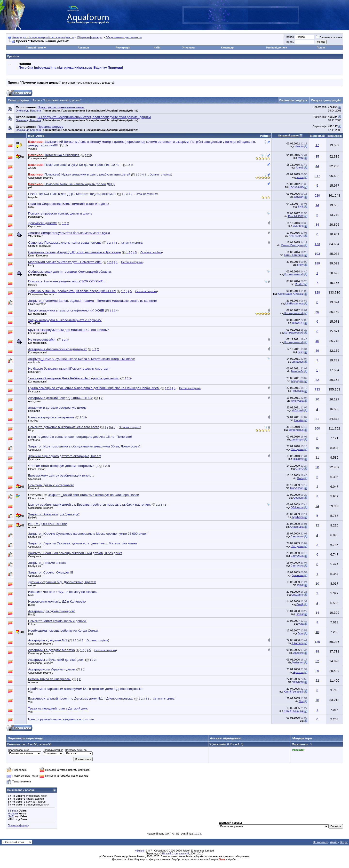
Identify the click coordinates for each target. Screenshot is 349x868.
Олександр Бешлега (28, 111)
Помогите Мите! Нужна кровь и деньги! (57, 621)
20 (317, 399)
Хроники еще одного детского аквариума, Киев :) (65, 456)
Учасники (188, 48)
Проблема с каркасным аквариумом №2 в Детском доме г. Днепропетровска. (86, 689)
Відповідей (317, 136)
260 (317, 428)
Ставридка (297, 527)
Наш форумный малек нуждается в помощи (61, 719)
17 (317, 145)
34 (317, 225)
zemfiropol (34, 440)
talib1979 (298, 459)
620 (317, 195)
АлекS (32, 168)
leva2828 (298, 226)
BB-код (12, 811)
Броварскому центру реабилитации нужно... (61, 475)
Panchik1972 (36, 217)
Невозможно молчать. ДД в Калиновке (57, 601)
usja (31, 634)
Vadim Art (298, 662)
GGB (301, 352)
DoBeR (32, 518)
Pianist (299, 614)
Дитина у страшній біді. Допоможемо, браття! (62, 582)
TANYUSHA (296, 187)
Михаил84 (34, 372)
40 (317, 341)
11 (317, 458)
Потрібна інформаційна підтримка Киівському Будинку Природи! (71, 68)
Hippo (32, 430)
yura (301, 624)
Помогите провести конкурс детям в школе (60, 213)
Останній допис (288, 135)
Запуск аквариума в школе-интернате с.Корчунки (65, 320)
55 (317, 312)
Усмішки (13, 813)
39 (317, 351)
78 (317, 700)
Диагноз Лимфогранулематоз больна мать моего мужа (69, 233)
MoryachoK (297, 488)
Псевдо (289, 37)
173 (317, 244)
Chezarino (297, 595)
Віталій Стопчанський (175, 853)
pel (30, 187)
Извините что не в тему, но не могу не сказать (63, 592)
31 (317, 419)
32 (317, 380)
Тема (31, 136)
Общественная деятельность (123, 37)
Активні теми (34, 48)
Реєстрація (123, 48)
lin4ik (31, 207)
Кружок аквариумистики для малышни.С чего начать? (68, 330)
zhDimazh (34, 411)
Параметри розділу (292, 100)
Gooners (298, 498)
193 (317, 254)
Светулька (35, 450)
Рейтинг (265, 136)
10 (317, 448)
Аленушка (34, 401)
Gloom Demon (37, 469)
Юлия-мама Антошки (41, 294)
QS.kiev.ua (35, 479)
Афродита (297, 381)
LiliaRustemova (37, 304)
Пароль (289, 42)
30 (317, 467)
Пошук (321, 48)
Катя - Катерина (38, 255)
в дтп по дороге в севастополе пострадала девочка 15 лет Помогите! (80, 437)
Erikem (32, 624)
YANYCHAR (35, 236)
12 (317, 525)
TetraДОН (34, 323)
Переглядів (334, 136)
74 (317, 506)
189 (317, 263)
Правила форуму (18, 825)
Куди (301, 158)
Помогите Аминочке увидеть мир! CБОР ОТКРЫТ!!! (67, 281)
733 (317, 389)
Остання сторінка (161, 175)
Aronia (32, 527)
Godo (300, 478)
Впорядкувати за (53, 750)
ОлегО (300, 469)
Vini (301, 701)
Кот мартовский (38, 158)
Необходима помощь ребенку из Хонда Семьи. (63, 631)
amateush (34, 362)
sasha (300, 177)
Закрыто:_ (92, 301)
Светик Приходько (39, 246)
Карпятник (35, 226)
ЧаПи (157, 48)
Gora (301, 633)
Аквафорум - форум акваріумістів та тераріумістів (43, 37)
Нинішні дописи (277, 48)
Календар (227, 48)
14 (317, 205)
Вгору (344, 842)
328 (317, 292)
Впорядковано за (19, 750)
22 (317, 681)
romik (300, 585)
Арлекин (298, 653)
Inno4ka (33, 421)
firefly (31, 265)
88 (317, 651)
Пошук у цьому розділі (326, 100)
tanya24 (33, 197)
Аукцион (83, 48)
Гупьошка (34, 391)
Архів (334, 842)
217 (317, 176)
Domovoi (33, 488)
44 (317, 166)
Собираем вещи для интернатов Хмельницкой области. (70, 272)
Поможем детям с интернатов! (51, 485)
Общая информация (90, 37)
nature (32, 585)
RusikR (32, 285)
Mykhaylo (298, 517)
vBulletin (140, 851)
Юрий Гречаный (294, 692)
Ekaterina (298, 643)
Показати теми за (76, 750)
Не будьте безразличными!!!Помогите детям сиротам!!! (69, 369)
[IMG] (11, 816)
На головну (320, 842)
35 (317, 156)
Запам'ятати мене (329, 37)
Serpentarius (296, 430)
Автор (40, 136)
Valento (33, 149)
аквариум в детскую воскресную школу (57, 408)
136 (317, 642)
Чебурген (298, 682)
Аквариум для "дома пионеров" (52, 611)
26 (317, 671)
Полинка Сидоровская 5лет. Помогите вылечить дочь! (69, 204)
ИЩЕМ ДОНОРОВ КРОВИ (48, 524)
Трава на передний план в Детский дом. (58, 708)
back (31, 595)
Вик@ (32, 605)
